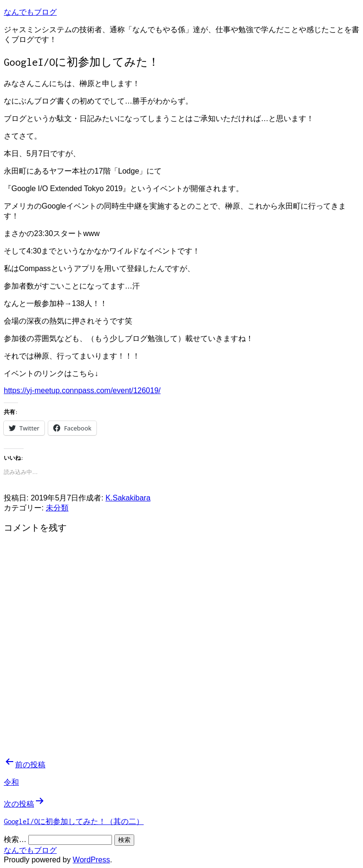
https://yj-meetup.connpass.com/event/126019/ (82, 390)
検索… (15, 839)
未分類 (57, 508)
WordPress (91, 860)
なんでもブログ (30, 12)
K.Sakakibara (128, 498)
